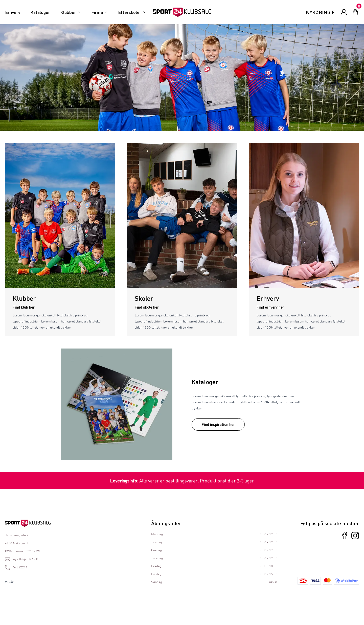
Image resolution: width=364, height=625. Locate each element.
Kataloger (40, 12)
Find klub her (24, 307)
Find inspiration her (218, 424)
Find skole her (147, 307)
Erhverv (13, 12)
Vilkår (9, 582)
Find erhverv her (270, 307)
